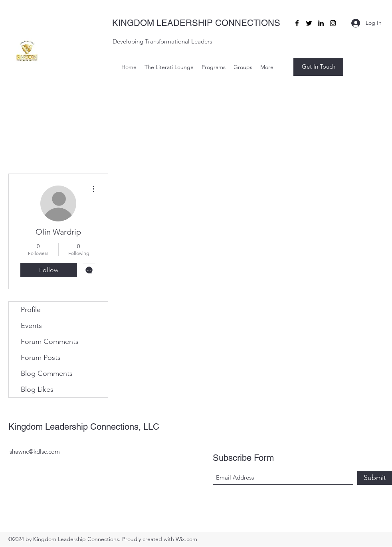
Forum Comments (50, 342)
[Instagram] (333, 23)
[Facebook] (297, 23)
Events (31, 326)
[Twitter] (309, 23)
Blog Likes (37, 389)
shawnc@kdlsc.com (35, 451)
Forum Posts (41, 357)
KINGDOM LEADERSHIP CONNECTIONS (196, 23)
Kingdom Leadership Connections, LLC (84, 427)
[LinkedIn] (321, 23)
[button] (318, 67)
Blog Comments (47, 373)
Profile (31, 310)
